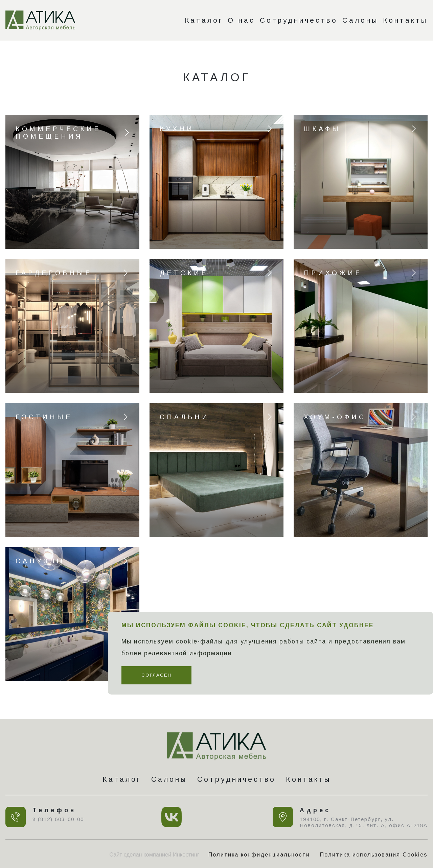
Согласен (156, 675)
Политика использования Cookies (374, 854)
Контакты (405, 20)
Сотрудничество (299, 20)
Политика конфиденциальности (259, 854)
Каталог (204, 20)
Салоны (360, 20)
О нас (241, 20)
